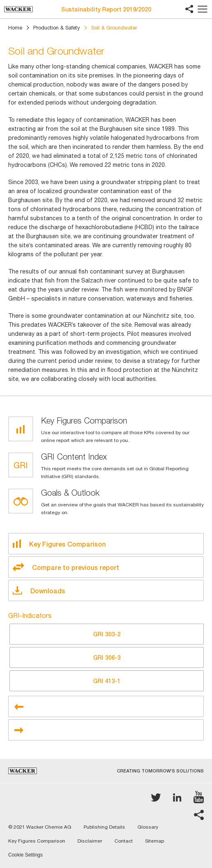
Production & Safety (57, 28)
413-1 (107, 681)
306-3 (107, 658)
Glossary (148, 827)
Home (15, 28)
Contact (124, 841)
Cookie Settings (25, 855)
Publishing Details (104, 827)
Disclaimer (90, 841)
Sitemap (155, 841)
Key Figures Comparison (37, 841)
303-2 (107, 634)
